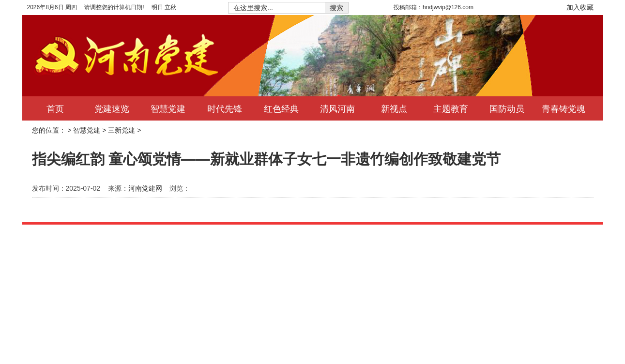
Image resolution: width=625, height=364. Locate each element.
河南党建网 (145, 188)
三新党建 (122, 130)
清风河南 (337, 108)
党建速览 (112, 108)
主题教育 (451, 108)
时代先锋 (225, 108)
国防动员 (507, 108)
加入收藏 (580, 7)
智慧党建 (168, 108)
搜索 (336, 8)
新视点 (394, 108)
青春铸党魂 (564, 108)
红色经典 (281, 108)
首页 (55, 108)
